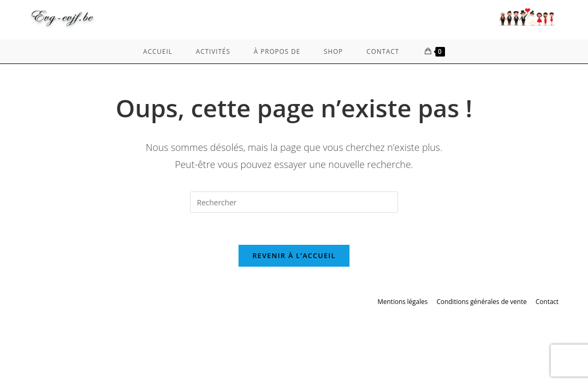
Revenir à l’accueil (294, 255)
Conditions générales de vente (482, 302)
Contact (547, 302)
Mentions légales (402, 302)
